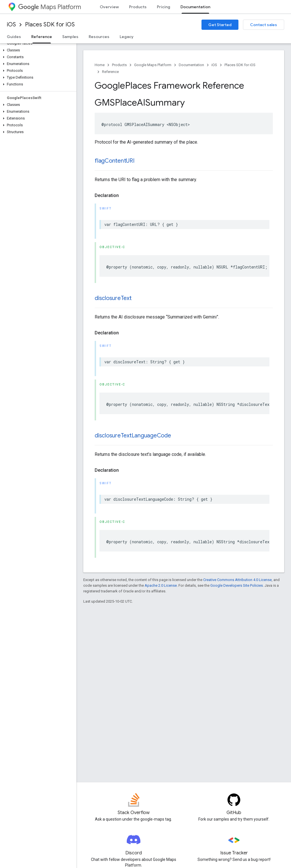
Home (100, 65)
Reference (110, 72)
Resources (99, 37)
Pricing (164, 7)
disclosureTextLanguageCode (133, 436)
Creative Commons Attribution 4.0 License (237, 580)
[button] (37, 50)
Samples (70, 37)
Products (138, 7)
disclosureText (113, 298)
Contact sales (264, 25)
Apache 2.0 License (161, 585)
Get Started (220, 25)
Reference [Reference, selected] (42, 37)
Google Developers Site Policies (237, 585)
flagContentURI (115, 161)
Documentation (191, 65)
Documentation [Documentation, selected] (195, 7)
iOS (11, 25)
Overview (109, 7)
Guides (14, 37)
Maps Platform (50, 7)
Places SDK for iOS (50, 25)
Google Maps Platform (153, 65)
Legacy (127, 37)
